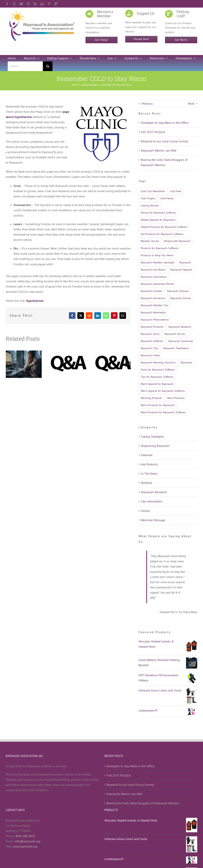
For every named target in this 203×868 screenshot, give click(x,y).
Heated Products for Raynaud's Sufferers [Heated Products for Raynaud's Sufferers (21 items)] (164, 227)
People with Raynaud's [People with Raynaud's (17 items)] (177, 241)
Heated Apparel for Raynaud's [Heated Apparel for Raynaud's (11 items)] (158, 220)
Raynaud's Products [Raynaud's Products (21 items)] (152, 327)
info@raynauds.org (28, 841)
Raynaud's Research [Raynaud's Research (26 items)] (180, 327)
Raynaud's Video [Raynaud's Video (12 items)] (150, 355)
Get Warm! (181, 40)
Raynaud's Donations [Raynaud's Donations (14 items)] (153, 298)
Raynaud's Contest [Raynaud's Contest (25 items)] (151, 291)
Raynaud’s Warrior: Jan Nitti (159, 150)
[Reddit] (89, 316)
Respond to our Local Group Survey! (165, 141)
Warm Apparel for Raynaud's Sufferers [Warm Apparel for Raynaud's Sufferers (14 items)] (163, 391)
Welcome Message (153, 520)
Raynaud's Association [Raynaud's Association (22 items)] (154, 277)
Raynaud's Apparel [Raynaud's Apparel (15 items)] (181, 269)
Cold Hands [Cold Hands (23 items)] (167, 198)
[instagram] (28, 4)
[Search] (48, 66)
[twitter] (14, 4)
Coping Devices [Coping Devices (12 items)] (150, 205)
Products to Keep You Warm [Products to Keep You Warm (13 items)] (157, 255)
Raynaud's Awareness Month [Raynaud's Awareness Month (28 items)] (157, 284)
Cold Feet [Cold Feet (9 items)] (176, 191)
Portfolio (147, 483)
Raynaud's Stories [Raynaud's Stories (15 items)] (175, 334)
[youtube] (21, 4)
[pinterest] (49, 4)
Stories (145, 511)
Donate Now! (141, 39)
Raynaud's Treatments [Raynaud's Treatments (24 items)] (176, 348)
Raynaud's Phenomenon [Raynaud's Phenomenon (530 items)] (155, 319)
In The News (149, 473)
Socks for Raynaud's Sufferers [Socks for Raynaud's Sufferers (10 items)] (158, 370)
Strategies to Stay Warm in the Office (165, 123)
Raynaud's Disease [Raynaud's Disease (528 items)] (178, 291)
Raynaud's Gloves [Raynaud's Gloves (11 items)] (181, 298)
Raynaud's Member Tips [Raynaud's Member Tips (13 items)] (155, 305)
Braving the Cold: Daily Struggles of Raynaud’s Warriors (143, 803)
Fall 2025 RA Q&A (153, 132)
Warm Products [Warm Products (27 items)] (176, 398)
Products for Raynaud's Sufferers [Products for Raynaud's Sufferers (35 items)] (160, 248)
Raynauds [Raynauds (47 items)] (186, 362)
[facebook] (7, 4)
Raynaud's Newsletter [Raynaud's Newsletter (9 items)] (153, 312)
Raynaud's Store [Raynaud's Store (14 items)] (150, 334)
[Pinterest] (114, 316)
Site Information (152, 501)
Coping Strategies (152, 436)
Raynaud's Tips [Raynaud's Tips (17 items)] (149, 348)
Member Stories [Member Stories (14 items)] (150, 241)
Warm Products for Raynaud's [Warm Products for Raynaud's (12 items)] (158, 405)
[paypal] (56, 4)
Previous (147, 104)
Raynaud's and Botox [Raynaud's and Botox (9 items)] (153, 269)
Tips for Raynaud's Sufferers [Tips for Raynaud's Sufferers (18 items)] (157, 377)
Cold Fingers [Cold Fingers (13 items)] (148, 198)
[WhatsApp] (106, 316)
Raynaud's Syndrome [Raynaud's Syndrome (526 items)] (181, 341)
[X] (81, 316)
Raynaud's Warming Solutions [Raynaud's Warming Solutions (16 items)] (158, 362)
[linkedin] (42, 4)
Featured (147, 455)
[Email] (123, 316)
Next (191, 104)
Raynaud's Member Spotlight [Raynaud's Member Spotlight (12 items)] (158, 262)
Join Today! (101, 40)
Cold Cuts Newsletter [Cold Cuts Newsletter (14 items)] (153, 191)
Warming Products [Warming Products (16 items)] (151, 398)
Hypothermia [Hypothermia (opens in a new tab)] (35, 301)
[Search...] (25, 66)
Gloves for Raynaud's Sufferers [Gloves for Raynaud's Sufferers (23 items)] (158, 213)
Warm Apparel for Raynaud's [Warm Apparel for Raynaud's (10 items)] (157, 384)
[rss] (35, 4)
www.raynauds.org (25, 846)
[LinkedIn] (98, 316)
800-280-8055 (26, 836)
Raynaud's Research (154, 492)
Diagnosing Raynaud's (155, 446)
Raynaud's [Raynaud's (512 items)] (185, 262)
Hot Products (149, 464)
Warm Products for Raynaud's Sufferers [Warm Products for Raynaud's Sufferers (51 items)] (163, 412)
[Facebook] (72, 316)
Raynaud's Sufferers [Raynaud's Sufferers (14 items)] (152, 341)
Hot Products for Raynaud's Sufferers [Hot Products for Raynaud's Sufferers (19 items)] (162, 234)
